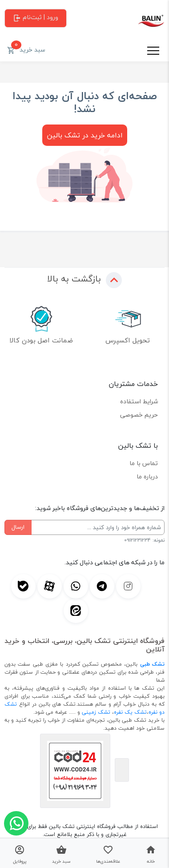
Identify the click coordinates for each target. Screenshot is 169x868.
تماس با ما (144, 463)
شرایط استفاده (139, 401)
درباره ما (147, 476)
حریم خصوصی (139, 415)
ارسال (18, 527)
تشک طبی (152, 664)
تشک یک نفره (130, 712)
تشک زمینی (96, 712)
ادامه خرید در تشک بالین (85, 135)
